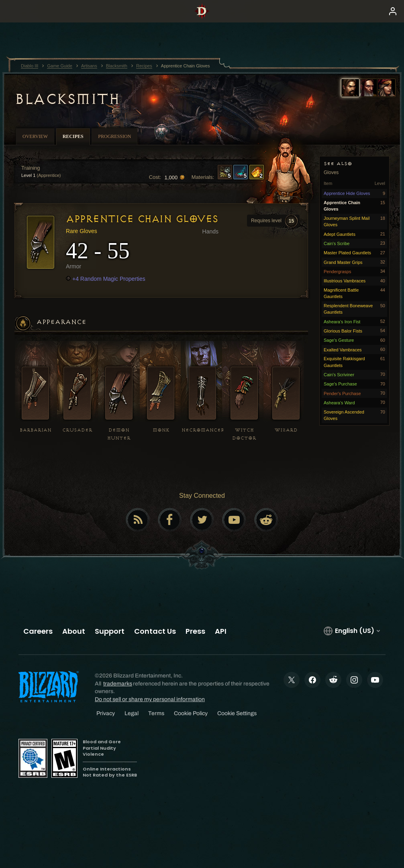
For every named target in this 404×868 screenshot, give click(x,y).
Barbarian (36, 430)
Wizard (286, 430)
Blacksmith (67, 99)
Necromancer (203, 430)
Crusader (77, 430)
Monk (161, 430)
